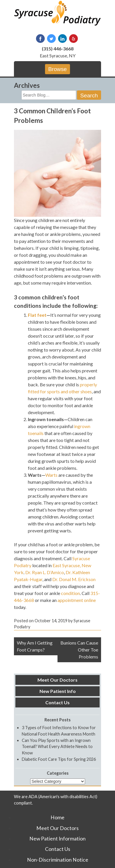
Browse (57, 69)
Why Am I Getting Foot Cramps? (35, 646)
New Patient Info (58, 691)
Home (57, 817)
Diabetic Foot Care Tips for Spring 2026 (59, 759)
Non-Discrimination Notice (58, 860)
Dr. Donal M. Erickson (74, 579)
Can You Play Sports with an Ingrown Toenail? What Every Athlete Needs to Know (57, 747)
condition (70, 593)
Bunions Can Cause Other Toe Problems (79, 650)
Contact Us (57, 702)
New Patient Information (57, 839)
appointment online (77, 600)
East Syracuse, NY (58, 55)
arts (54, 475)
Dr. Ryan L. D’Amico (45, 572)
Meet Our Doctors (57, 680)
